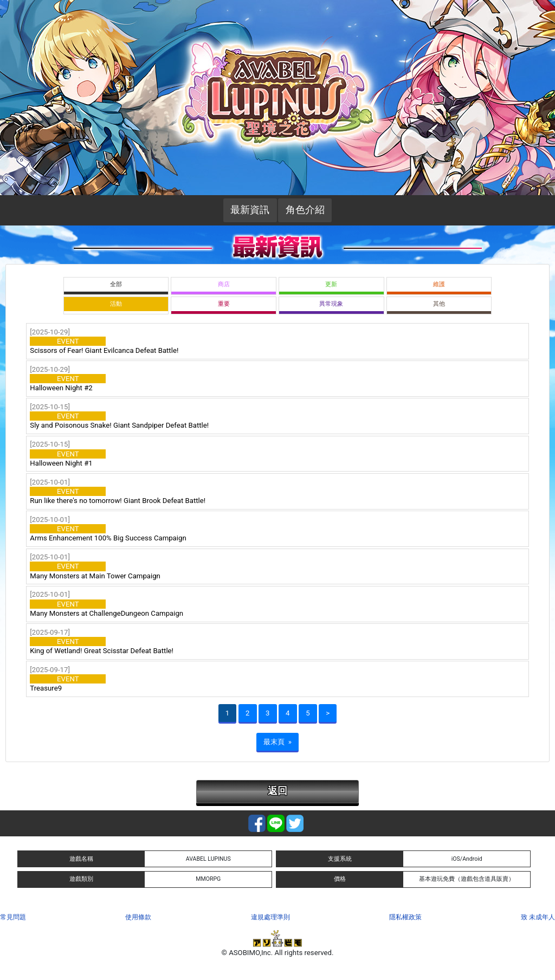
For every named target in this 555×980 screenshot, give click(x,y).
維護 (439, 284)
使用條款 (138, 917)
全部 (116, 284)
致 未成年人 (538, 917)
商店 (224, 284)
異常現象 (331, 304)
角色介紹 (305, 210)
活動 (116, 304)
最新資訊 (250, 210)
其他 (439, 304)
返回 (277, 791)
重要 (224, 304)
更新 (331, 284)
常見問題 (13, 917)
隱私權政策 (405, 917)
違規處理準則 (270, 917)
